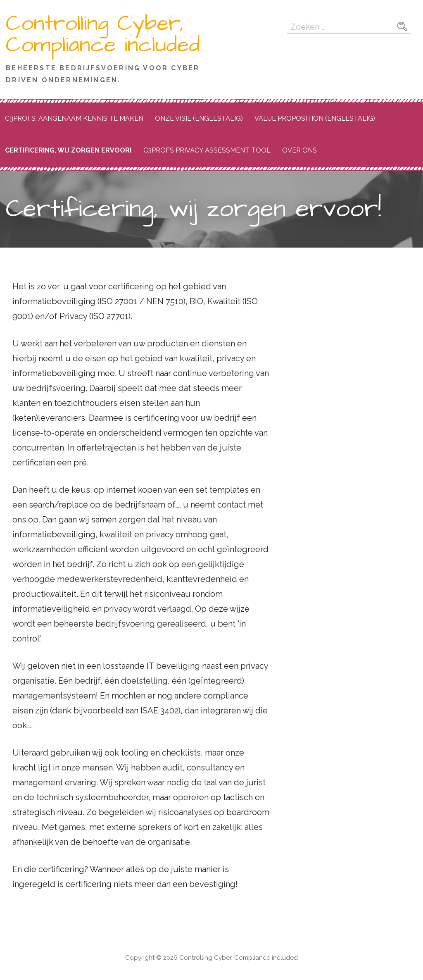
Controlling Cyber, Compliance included (103, 34)
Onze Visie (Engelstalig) (199, 118)
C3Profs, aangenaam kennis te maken (74, 118)
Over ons (299, 150)
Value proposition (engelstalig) (315, 118)
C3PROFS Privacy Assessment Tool (207, 150)
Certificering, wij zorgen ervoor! (68, 150)
